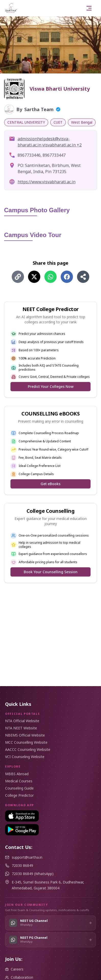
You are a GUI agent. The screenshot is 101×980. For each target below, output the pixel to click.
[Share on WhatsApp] (50, 277)
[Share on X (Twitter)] (34, 277)
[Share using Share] (83, 277)
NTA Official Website (22, 721)
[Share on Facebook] (67, 277)
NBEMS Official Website (25, 735)
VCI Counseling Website (25, 757)
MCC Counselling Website (26, 742)
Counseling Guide (19, 788)
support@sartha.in (27, 857)
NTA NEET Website (21, 728)
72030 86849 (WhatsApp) (33, 874)
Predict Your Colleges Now (51, 386)
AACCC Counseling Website (28, 749)
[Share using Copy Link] (18, 277)
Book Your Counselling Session (51, 572)
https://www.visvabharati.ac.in (47, 182)
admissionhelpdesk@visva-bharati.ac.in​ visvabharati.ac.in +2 (50, 142)
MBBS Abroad (17, 774)
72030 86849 (22, 865)
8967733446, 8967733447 (42, 155)
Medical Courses (19, 781)
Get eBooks (50, 484)
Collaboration (19, 977)
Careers (14, 969)
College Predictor (19, 795)
